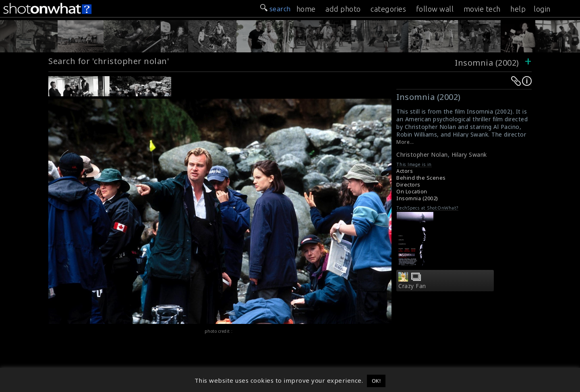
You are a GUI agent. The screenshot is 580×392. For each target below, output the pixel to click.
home (306, 9)
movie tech (482, 9)
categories (388, 9)
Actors (405, 171)
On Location (412, 192)
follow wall (435, 9)
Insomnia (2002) (487, 63)
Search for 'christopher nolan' (109, 61)
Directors (408, 185)
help (518, 9)
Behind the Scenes (421, 178)
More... (405, 142)
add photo (343, 9)
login (542, 9)
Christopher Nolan (422, 155)
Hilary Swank (469, 155)
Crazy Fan (412, 286)
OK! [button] (376, 381)
